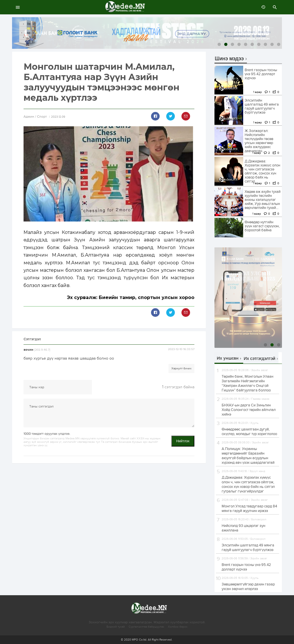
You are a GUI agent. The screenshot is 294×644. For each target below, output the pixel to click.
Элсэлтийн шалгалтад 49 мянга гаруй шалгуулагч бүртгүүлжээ (262, 106)
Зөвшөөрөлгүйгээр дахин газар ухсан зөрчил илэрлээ (248, 587)
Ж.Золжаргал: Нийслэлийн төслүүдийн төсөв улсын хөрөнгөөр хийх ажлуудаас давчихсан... (259, 141)
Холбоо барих (178, 627)
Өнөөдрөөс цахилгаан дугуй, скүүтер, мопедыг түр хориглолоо (249, 432)
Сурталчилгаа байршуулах (146, 627)
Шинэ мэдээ (229, 59)
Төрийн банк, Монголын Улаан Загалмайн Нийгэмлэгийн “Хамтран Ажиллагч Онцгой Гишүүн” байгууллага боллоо (247, 383)
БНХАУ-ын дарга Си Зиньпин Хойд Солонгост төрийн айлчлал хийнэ (249, 410)
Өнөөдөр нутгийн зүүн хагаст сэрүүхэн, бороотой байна (262, 226)
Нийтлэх (183, 441)
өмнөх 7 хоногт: (262, 7)
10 (279, 44)
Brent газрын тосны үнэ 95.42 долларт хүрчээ (261, 74)
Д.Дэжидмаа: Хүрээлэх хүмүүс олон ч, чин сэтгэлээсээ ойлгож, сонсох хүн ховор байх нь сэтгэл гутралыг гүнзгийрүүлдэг (248, 484)
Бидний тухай (116, 627)
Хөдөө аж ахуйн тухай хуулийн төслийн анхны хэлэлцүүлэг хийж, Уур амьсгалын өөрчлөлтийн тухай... (263, 200)
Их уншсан (228, 358)
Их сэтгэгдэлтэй (260, 358)
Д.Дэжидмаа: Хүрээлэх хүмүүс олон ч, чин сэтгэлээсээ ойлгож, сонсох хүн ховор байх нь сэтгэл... (262, 171)
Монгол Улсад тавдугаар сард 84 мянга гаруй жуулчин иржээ (249, 509)
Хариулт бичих (181, 368)
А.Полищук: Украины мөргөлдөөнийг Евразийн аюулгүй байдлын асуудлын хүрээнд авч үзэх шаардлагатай (248, 456)
